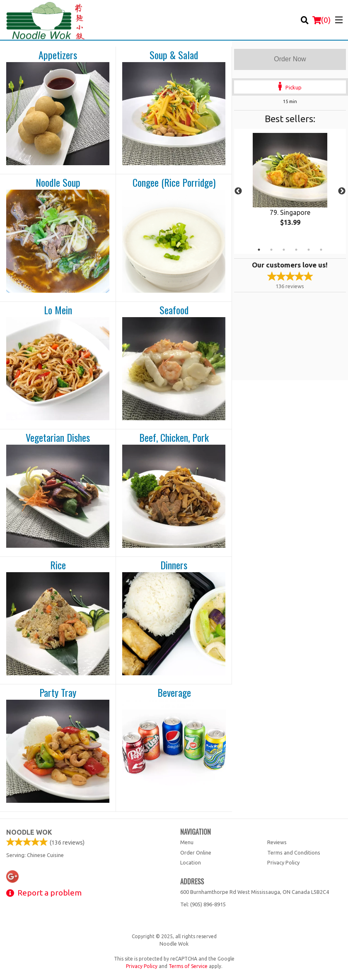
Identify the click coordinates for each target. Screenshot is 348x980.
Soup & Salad (174, 55)
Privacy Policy (283, 862)
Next (342, 191)
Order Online (196, 852)
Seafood (174, 310)
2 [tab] (271, 250)
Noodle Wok (29, 832)
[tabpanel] (290, 186)
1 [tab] (259, 250)
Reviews (277, 842)
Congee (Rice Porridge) (174, 183)
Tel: (203, 904)
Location (191, 862)
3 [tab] (284, 250)
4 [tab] (296, 250)
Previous (238, 191)
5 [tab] (309, 250)
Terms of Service (188, 966)
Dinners (174, 565)
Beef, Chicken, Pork (174, 438)
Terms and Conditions (294, 852)
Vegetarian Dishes (58, 438)
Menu (187, 842)
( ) (321, 20)
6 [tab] (321, 250)
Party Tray (58, 693)
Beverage (174, 693)
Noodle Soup (58, 183)
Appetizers (58, 55)
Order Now (290, 59)
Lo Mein (58, 310)
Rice (58, 565)
